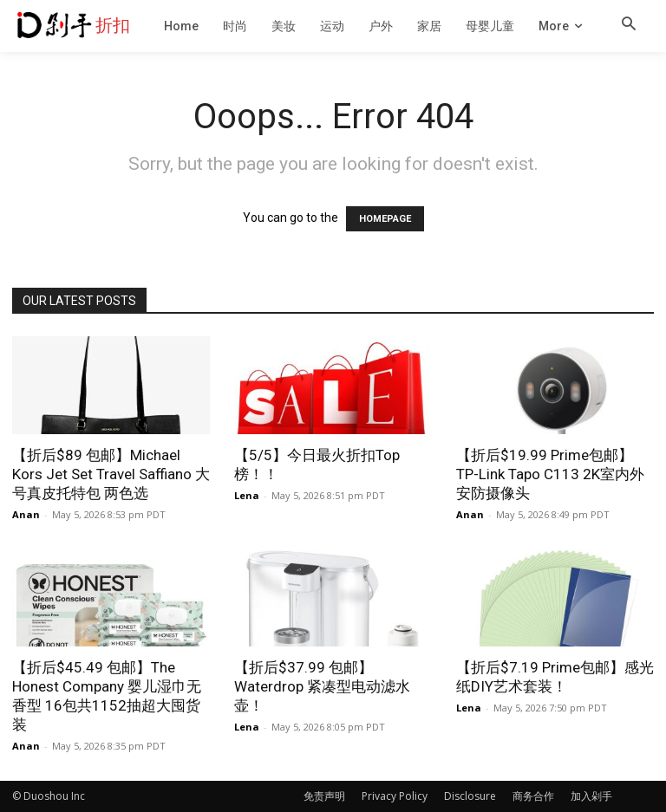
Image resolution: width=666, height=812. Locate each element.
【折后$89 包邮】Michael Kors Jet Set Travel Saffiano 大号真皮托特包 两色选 (111, 474)
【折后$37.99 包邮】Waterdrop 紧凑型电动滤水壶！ (322, 686)
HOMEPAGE (385, 219)
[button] (629, 25)
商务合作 (533, 796)
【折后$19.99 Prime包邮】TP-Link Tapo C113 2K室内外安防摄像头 (550, 474)
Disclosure (470, 796)
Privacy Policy (395, 796)
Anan (26, 514)
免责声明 (324, 796)
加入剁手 (591, 796)
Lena (247, 495)
